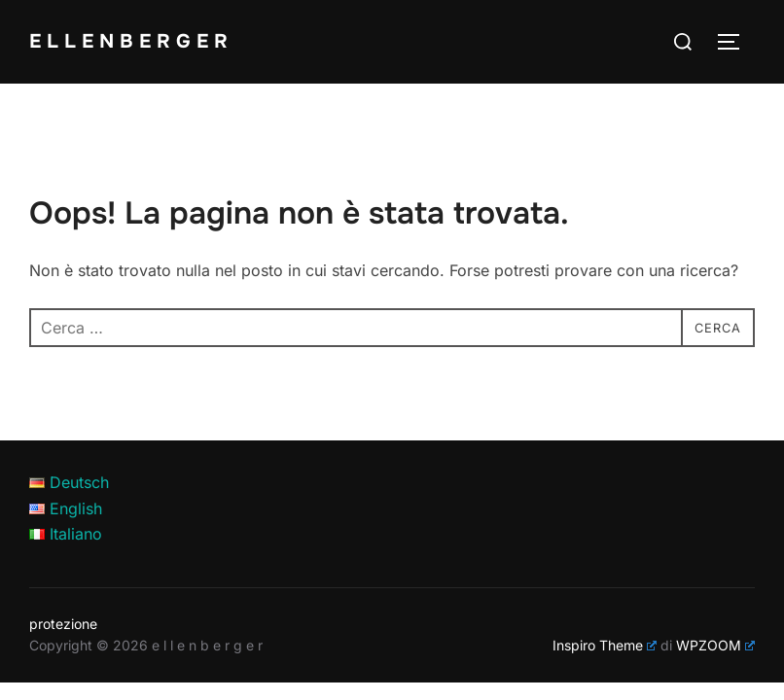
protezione (63, 624)
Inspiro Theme (605, 645)
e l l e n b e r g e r (136, 41)
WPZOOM (715, 645)
